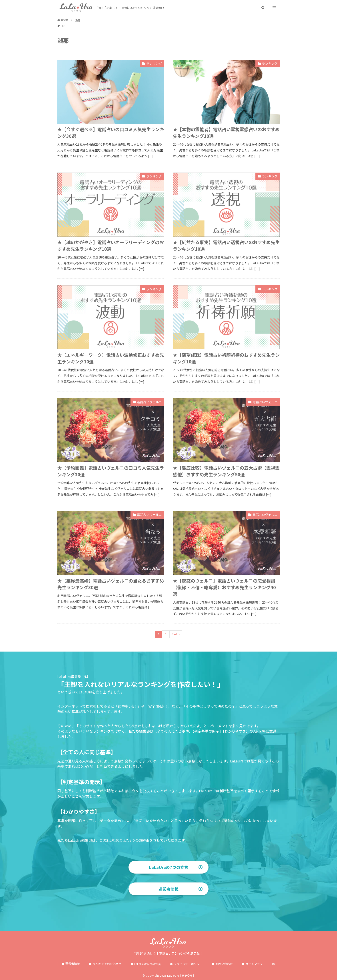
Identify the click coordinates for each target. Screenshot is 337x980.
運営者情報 (168, 889)
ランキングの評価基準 (107, 964)
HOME (65, 20)
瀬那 (78, 20)
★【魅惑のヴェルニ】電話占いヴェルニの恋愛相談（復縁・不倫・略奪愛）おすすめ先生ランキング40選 (224, 587)
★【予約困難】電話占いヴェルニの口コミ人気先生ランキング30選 (111, 471)
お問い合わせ (224, 964)
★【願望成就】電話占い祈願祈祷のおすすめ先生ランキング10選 (226, 358)
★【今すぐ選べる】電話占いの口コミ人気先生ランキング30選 (111, 133)
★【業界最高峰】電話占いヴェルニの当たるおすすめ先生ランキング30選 (111, 584)
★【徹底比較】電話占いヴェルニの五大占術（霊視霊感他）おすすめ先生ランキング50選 (226, 471)
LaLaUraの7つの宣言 (169, 867)
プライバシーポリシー (188, 964)
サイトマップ (254, 964)
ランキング (154, 63)
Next (175, 634)
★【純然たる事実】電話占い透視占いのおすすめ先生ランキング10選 (226, 246)
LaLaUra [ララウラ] (181, 975)
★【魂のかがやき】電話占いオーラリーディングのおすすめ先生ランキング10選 (111, 246)
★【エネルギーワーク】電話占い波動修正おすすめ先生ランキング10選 (111, 358)
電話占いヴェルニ (149, 402)
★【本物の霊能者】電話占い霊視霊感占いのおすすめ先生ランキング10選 (226, 133)
